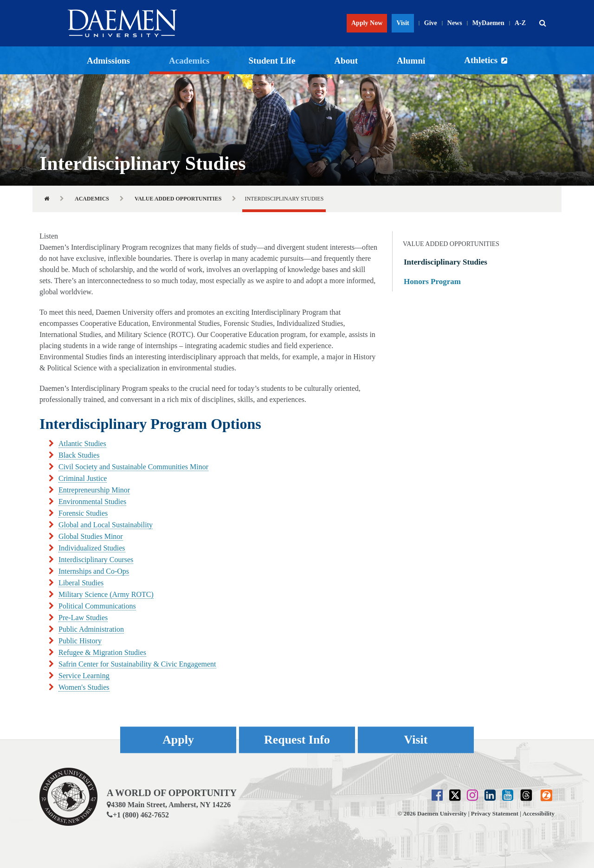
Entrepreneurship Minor (94, 490)
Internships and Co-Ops (94, 571)
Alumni (411, 61)
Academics (189, 61)
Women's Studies (84, 687)
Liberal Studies (81, 583)
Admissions (108, 61)
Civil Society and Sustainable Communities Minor (133, 467)
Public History (80, 641)
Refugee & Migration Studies (102, 652)
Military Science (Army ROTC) (106, 594)
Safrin (68, 664)
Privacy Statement (495, 813)
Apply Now (367, 23)
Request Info (297, 740)
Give (431, 23)
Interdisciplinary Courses (96, 560)
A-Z (520, 23)
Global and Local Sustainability (106, 525)
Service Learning (84, 676)
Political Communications (97, 606)
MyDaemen (488, 23)
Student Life (272, 61)
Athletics (481, 60)
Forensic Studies (83, 513)
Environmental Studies (92, 502)
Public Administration (91, 629)
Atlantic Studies (82, 444)
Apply (178, 740)
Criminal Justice (83, 478)
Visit (403, 23)
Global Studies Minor (91, 536)
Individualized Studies (92, 548)
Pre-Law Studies (83, 618)
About (346, 61)
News (455, 23)
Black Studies (79, 455)
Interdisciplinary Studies (445, 262)
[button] (542, 23)
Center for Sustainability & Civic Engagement (147, 664)
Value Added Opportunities (178, 199)
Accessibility (539, 813)
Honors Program (432, 282)
